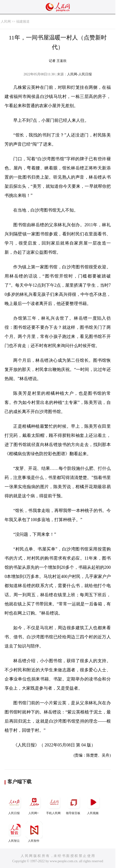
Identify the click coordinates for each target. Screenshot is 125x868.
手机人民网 (54, 804)
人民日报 (14, 804)
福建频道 (23, 22)
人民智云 (14, 832)
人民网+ (34, 804)
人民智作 (34, 832)
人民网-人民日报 (79, 74)
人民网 (6, 22)
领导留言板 (74, 804)
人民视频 (93, 804)
